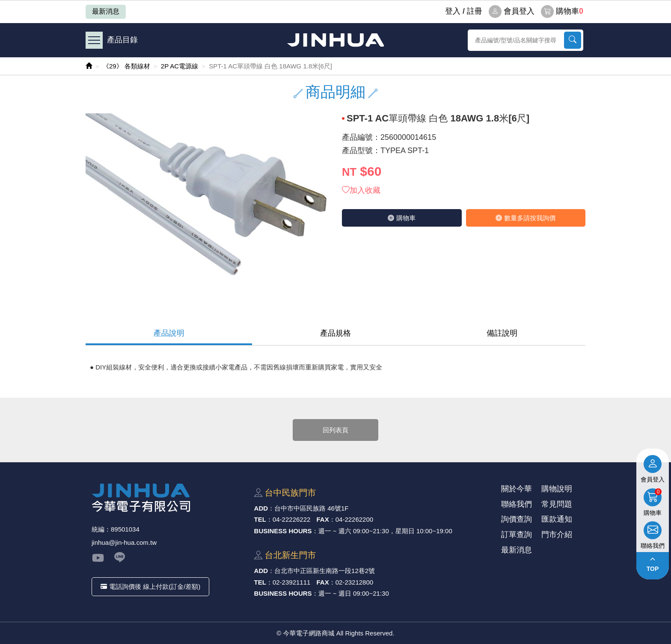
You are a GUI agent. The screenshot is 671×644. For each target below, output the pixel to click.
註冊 (475, 11)
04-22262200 (354, 519)
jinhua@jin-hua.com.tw (124, 542)
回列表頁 (335, 430)
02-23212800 (354, 582)
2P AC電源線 (180, 66)
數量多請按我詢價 (526, 218)
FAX (323, 519)
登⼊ (453, 11)
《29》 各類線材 (126, 66)
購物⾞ (402, 218)
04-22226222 (291, 519)
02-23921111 (291, 582)
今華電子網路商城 (335, 40)
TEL (260, 519)
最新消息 (106, 11)
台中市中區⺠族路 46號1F (311, 508)
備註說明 (502, 333)
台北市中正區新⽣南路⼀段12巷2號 (325, 571)
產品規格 (335, 333)
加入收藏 (361, 190)
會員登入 (512, 12)
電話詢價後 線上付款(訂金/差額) (150, 586)
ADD (261, 508)
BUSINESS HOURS (283, 531)
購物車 (562, 12)
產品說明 (169, 333)
